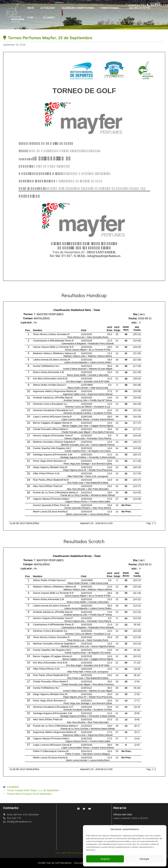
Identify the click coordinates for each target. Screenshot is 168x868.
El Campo (49, 17)
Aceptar (105, 859)
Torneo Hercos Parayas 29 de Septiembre (29, 794)
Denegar (144, 859)
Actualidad (48, 8)
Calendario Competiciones (78, 8)
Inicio (31, 8)
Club (34, 17)
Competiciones (113, 8)
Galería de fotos (140, 8)
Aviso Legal (60, 853)
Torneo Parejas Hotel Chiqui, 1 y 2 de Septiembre (33, 790)
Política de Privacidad (76, 853)
